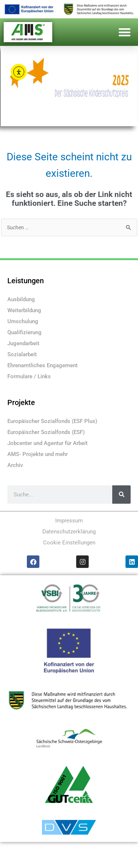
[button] (125, 32)
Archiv (15, 465)
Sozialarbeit (22, 354)
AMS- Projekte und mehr (38, 454)
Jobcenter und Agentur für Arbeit (47, 443)
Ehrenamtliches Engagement (43, 365)
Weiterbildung (24, 310)
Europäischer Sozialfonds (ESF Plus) (52, 421)
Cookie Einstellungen (69, 543)
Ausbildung (21, 299)
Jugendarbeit (23, 343)
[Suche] (121, 495)
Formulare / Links (29, 376)
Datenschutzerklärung (69, 532)
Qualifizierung (24, 332)
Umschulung (23, 321)
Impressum (69, 521)
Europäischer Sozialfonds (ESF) (46, 432)
